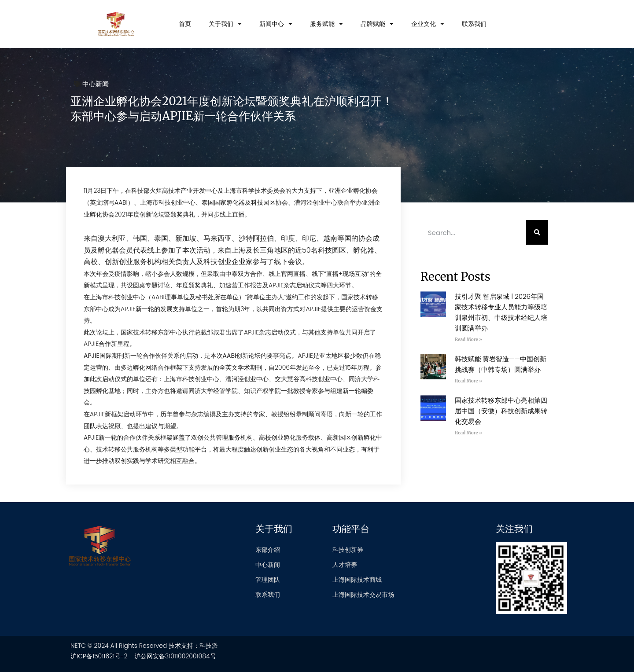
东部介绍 (268, 550)
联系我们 (474, 24)
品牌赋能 (377, 24)
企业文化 (428, 24)
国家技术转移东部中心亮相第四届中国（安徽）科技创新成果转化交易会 (501, 411)
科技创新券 (348, 550)
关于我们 (225, 24)
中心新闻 (96, 84)
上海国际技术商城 (357, 580)
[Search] (537, 232)
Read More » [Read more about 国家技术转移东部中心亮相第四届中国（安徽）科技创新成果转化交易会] (468, 433)
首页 (185, 24)
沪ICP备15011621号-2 (99, 656)
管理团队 (268, 580)
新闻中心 (276, 24)
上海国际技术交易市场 (363, 595)
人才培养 (345, 565)
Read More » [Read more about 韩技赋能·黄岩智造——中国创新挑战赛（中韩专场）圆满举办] (468, 381)
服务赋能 (326, 24)
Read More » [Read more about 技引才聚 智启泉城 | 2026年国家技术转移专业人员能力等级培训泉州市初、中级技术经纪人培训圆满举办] (468, 340)
